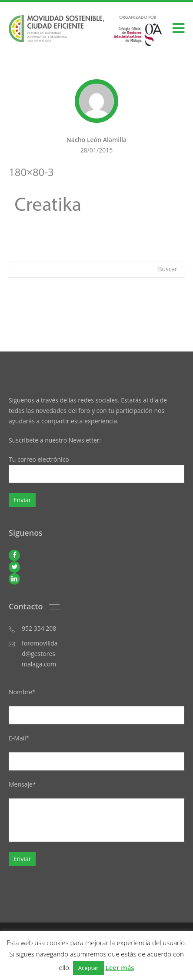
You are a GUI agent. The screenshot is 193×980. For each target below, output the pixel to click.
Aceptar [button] (88, 968)
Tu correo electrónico (96, 469)
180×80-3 (31, 172)
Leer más (120, 967)
